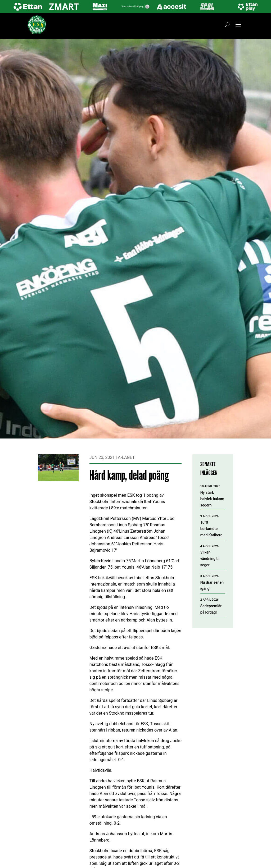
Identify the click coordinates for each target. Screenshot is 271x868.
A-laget (126, 457)
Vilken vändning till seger (210, 559)
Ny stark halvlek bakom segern (212, 499)
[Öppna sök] (227, 25)
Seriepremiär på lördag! (211, 609)
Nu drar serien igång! (212, 586)
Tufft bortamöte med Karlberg (211, 529)
